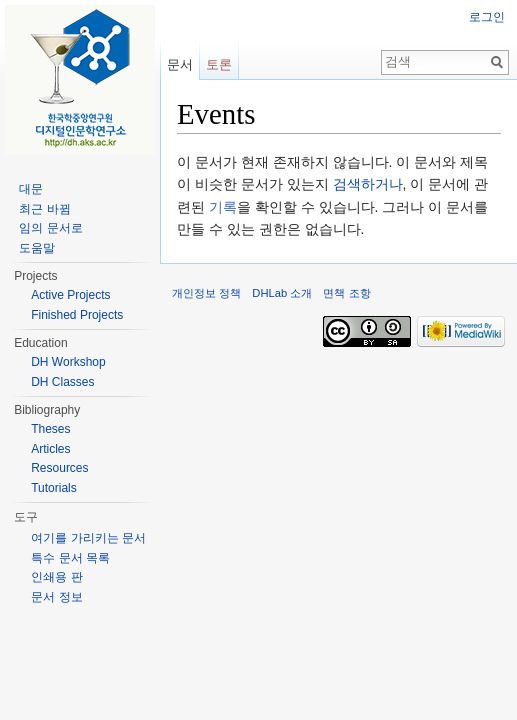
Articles (50, 449)
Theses (50, 429)
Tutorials (54, 488)
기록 (223, 207)
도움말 (37, 248)
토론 (219, 64)
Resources (59, 468)
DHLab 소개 (282, 293)
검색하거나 (368, 184)
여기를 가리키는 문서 (88, 538)
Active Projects (70, 295)
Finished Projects (77, 315)
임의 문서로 (50, 228)
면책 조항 (346, 293)
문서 (180, 64)
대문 (31, 189)
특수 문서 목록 (70, 558)
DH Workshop (68, 362)
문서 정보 (56, 597)
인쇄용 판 (56, 577)
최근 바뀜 (44, 209)
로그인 (487, 17)
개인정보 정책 (206, 293)
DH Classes (62, 382)
